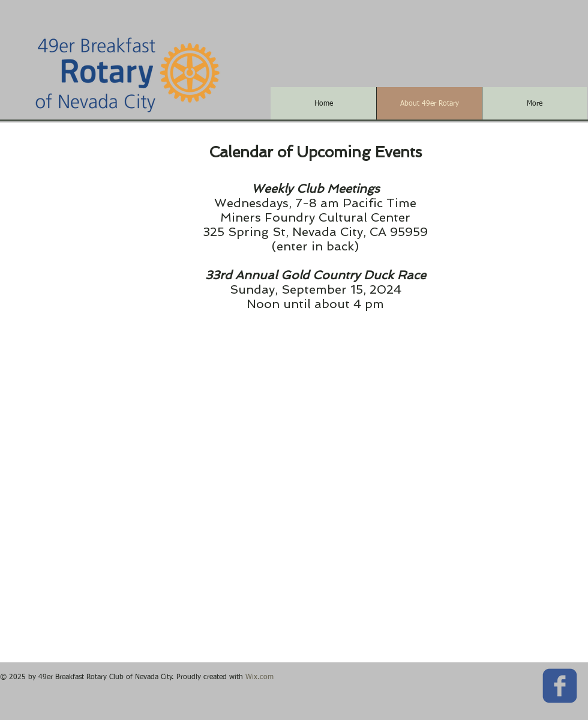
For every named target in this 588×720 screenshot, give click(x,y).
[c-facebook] (560, 686)
